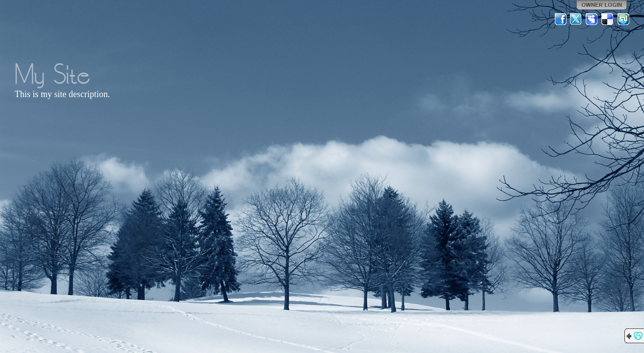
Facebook (561, 19)
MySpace (592, 19)
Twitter (576, 19)
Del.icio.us (608, 19)
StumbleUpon (623, 19)
